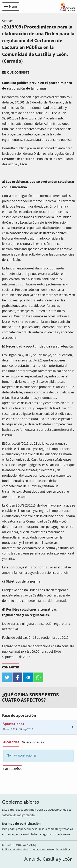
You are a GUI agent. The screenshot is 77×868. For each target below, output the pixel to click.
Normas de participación (21, 824)
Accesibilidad (64, 850)
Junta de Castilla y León (48, 859)
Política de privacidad (15, 850)
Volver (8, 21)
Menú (11, 7)
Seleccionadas (33, 742)
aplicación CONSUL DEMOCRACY (43, 810)
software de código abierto (18, 815)
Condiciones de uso (42, 850)
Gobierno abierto (21, 802)
